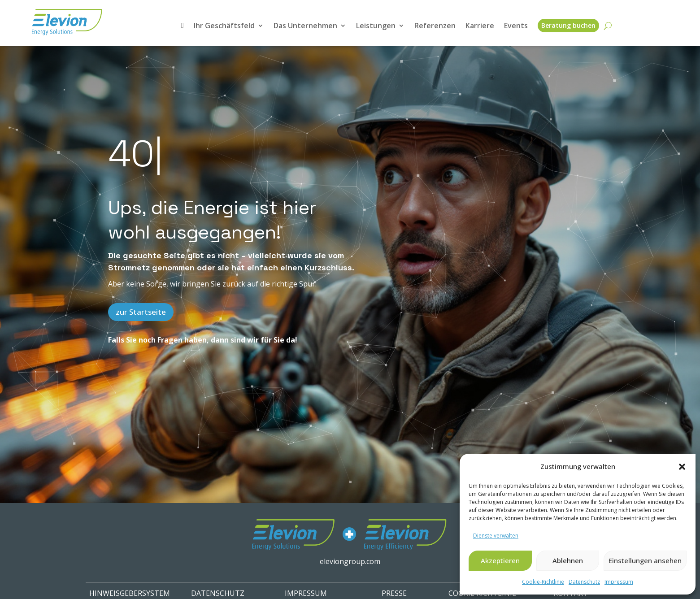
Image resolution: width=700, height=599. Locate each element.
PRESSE (394, 593)
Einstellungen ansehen (645, 560)
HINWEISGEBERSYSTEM (130, 593)
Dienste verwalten (496, 536)
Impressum (619, 582)
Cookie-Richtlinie (543, 582)
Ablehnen (568, 560)
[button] (682, 467)
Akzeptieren (500, 560)
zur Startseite (141, 312)
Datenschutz (584, 582)
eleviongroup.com (350, 561)
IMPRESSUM (306, 593)
